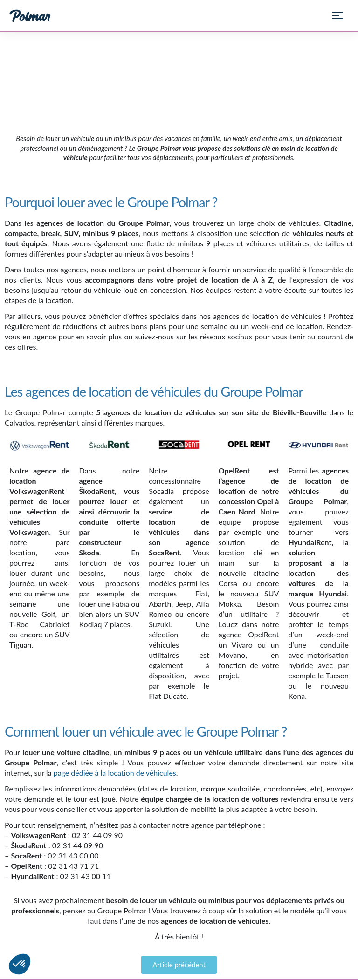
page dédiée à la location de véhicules (115, 773)
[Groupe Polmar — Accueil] (30, 15)
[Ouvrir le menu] (341, 15)
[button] (20, 964)
